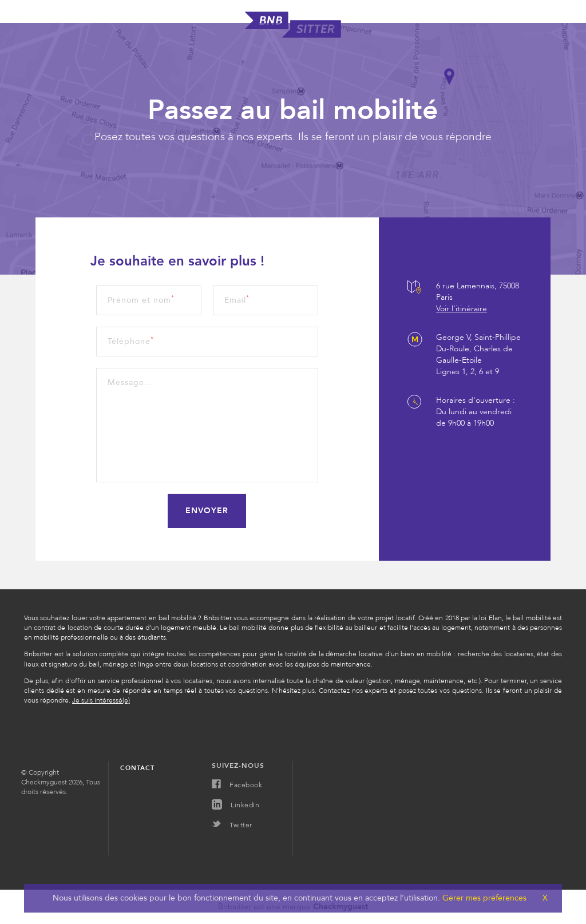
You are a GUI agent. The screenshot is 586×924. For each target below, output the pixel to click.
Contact (137, 768)
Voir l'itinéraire (462, 309)
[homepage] (293, 35)
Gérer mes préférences (483, 898)
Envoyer (207, 511)
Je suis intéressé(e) (101, 700)
